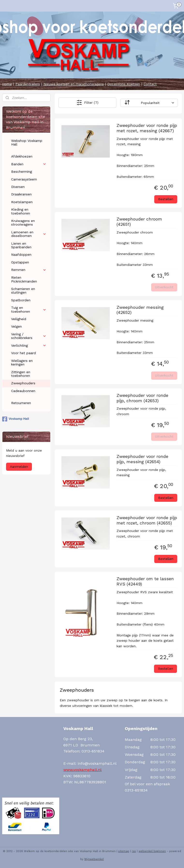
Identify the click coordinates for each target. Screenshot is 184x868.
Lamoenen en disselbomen (29, 234)
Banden (29, 164)
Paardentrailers (28, 84)
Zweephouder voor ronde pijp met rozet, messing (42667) (147, 128)
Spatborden (21, 300)
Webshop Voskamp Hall (27, 142)
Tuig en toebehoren (29, 309)
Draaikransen (21, 194)
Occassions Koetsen (124, 84)
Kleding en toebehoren (21, 211)
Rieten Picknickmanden (24, 279)
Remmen (29, 270)
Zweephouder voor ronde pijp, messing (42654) (142, 459)
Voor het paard (23, 353)
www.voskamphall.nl (82, 770)
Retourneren (21, 403)
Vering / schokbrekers (29, 336)
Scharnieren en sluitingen (23, 291)
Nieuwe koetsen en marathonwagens (74, 84)
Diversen (18, 187)
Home (7, 84)
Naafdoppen (21, 255)
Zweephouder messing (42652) (140, 310)
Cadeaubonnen (23, 391)
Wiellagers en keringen (22, 362)
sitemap (124, 851)
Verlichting (29, 346)
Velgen (16, 326)
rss (134, 851)
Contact (150, 84)
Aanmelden (19, 467)
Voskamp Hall (16, 419)
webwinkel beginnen (152, 851)
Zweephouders (23, 383)
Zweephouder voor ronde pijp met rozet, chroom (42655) (147, 520)
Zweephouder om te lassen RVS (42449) (145, 581)
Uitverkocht (164, 287)
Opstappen (20, 262)
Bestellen (166, 199)
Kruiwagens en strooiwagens (23, 223)
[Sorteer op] (149, 103)
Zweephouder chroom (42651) (139, 222)
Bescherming (22, 172)
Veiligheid (19, 319)
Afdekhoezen (22, 156)
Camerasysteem (24, 179)
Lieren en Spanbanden (21, 245)
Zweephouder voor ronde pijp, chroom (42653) (142, 398)
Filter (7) (87, 103)
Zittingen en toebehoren (21, 374)
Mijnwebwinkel (94, 859)
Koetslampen (22, 202)
